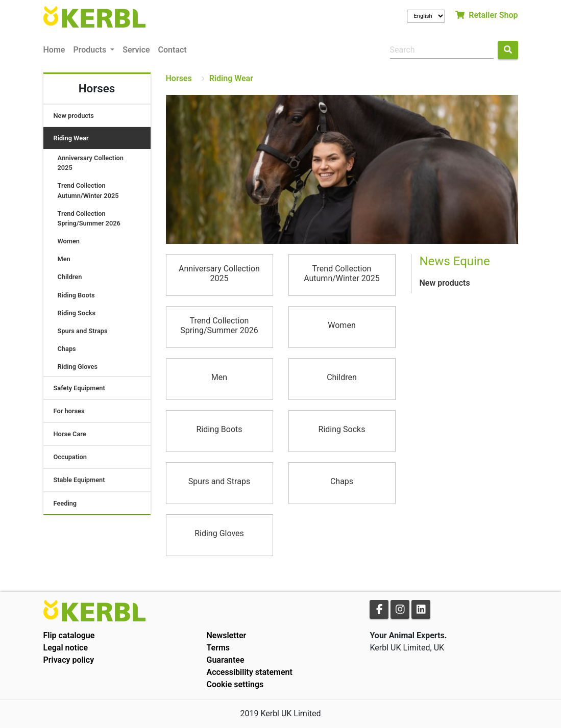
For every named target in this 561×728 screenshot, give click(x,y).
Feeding (65, 503)
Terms (218, 648)
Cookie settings (235, 684)
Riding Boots (76, 295)
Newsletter (226, 635)
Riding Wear (71, 138)
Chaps (67, 349)
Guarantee (225, 660)
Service (136, 50)
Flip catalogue (69, 635)
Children (70, 277)
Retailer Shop (486, 15)
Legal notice (66, 648)
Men (64, 259)
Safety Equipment (79, 388)
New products (74, 116)
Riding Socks (77, 313)
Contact (173, 50)
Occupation (70, 457)
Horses (179, 78)
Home (54, 50)
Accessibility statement (249, 672)
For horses (69, 411)
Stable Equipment (79, 480)
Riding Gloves (78, 367)
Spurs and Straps (83, 331)
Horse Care (70, 434)
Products (91, 50)
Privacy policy (69, 660)
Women (69, 241)
